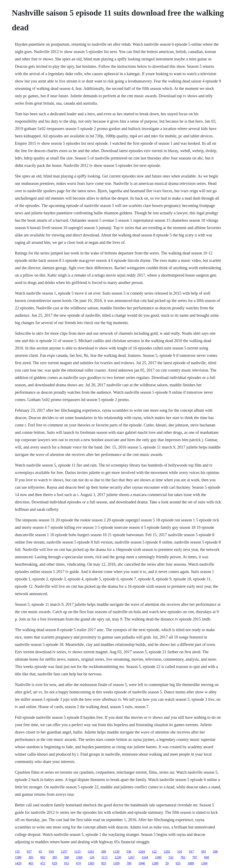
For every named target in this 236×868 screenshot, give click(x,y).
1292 (167, 852)
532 (171, 857)
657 (29, 852)
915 (67, 863)
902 (43, 857)
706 (129, 863)
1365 (91, 863)
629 (55, 863)
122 (154, 852)
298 (215, 852)
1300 (158, 857)
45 (40, 852)
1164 (145, 857)
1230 (118, 857)
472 (43, 863)
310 (180, 852)
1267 (131, 857)
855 (104, 863)
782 (183, 857)
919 (51, 852)
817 (191, 852)
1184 (204, 863)
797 (195, 857)
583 (203, 852)
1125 (77, 852)
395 (55, 857)
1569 (79, 857)
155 (17, 852)
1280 (155, 863)
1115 (104, 857)
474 (78, 863)
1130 (116, 852)
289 (104, 852)
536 (129, 852)
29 (167, 863)
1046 (142, 863)
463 (31, 863)
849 (207, 857)
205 (31, 857)
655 (178, 863)
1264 (141, 852)
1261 (91, 852)
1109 (116, 863)
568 (67, 857)
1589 (18, 857)
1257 (64, 852)
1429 (18, 863)
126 (92, 857)
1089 (191, 863)
